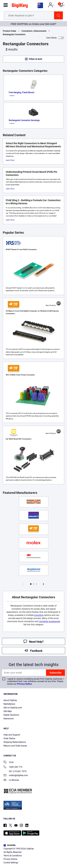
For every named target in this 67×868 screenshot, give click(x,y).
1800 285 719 (13, 767)
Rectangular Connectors (14, 34)
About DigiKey (10, 700)
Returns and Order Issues (15, 746)
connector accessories (50, 621)
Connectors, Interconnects (34, 31)
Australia (9, 845)
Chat (8, 763)
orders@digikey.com (16, 776)
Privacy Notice (24, 684)
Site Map (8, 711)
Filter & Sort (36, 59)
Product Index (9, 31)
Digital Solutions (11, 715)
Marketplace (9, 704)
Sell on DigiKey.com (13, 708)
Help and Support (12, 735)
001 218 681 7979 (15, 771)
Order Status (9, 738)
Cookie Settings (11, 863)
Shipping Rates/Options (15, 742)
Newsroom (9, 719)
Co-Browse (11, 780)
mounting (39, 615)
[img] (20, 6)
